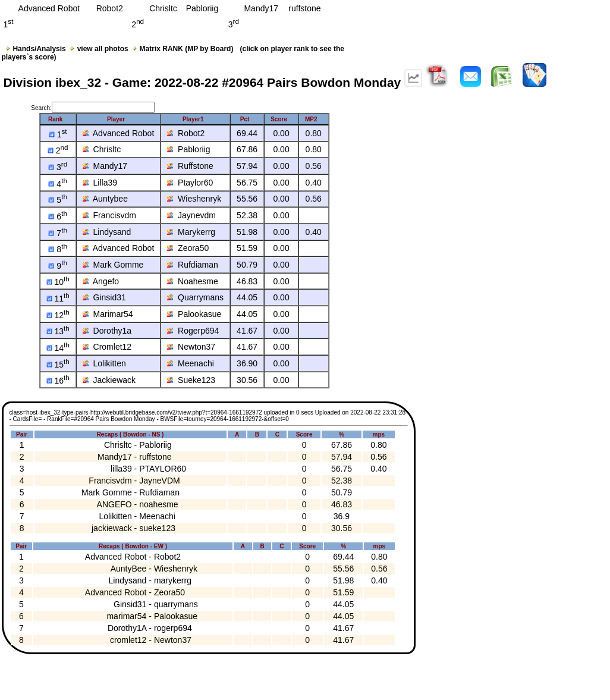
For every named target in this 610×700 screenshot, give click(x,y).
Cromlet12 (107, 347)
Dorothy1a (107, 331)
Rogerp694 (193, 331)
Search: (92, 108)
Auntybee (105, 199)
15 (58, 365)
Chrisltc (102, 149)
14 (58, 348)
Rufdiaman (192, 265)
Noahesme (192, 281)
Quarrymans (195, 297)
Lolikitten (104, 363)
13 (58, 331)
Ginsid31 (104, 297)
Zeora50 (188, 248)
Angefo (101, 281)
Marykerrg (191, 232)
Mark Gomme (113, 265)
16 (58, 381)
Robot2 (186, 133)
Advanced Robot (119, 133)
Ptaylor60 (190, 183)
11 (58, 299)
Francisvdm (109, 215)
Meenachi (190, 363)
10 (58, 282)
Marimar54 (108, 314)
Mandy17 (105, 166)
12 (58, 315)
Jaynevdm (191, 215)
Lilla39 (100, 183)
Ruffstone (190, 166)
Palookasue (194, 314)
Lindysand (107, 232)
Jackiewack (109, 380)
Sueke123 (191, 380)
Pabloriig (188, 149)
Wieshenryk (194, 199)
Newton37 (191, 347)
